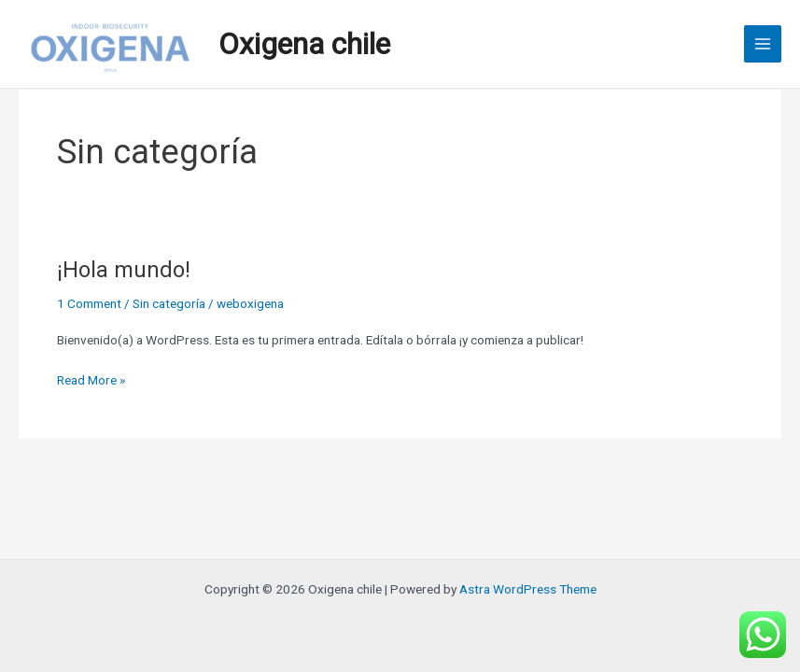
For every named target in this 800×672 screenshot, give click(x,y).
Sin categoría (169, 303)
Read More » (91, 378)
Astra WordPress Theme (528, 589)
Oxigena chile (304, 44)
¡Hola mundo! (124, 270)
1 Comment (89, 303)
